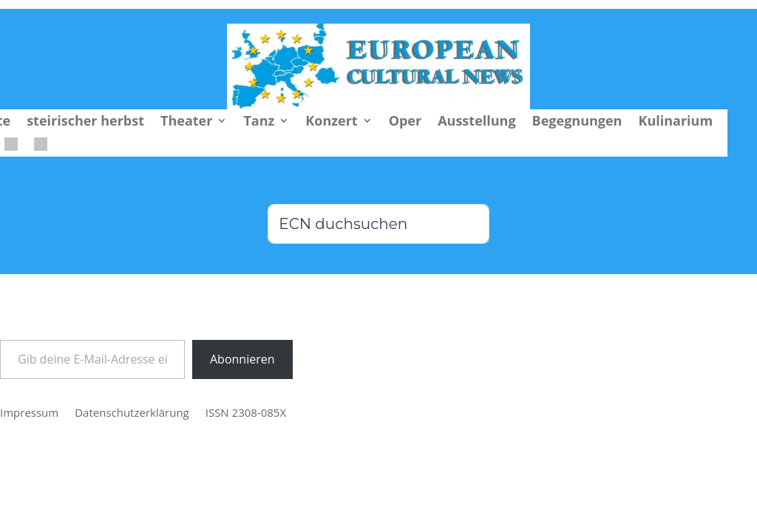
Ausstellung (476, 122)
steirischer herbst (85, 122)
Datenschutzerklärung (132, 413)
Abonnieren (242, 359)
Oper (405, 122)
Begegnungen (577, 122)
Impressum (29, 413)
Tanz (259, 122)
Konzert (331, 122)
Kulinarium (675, 122)
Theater (186, 122)
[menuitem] (11, 147)
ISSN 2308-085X (246, 413)
